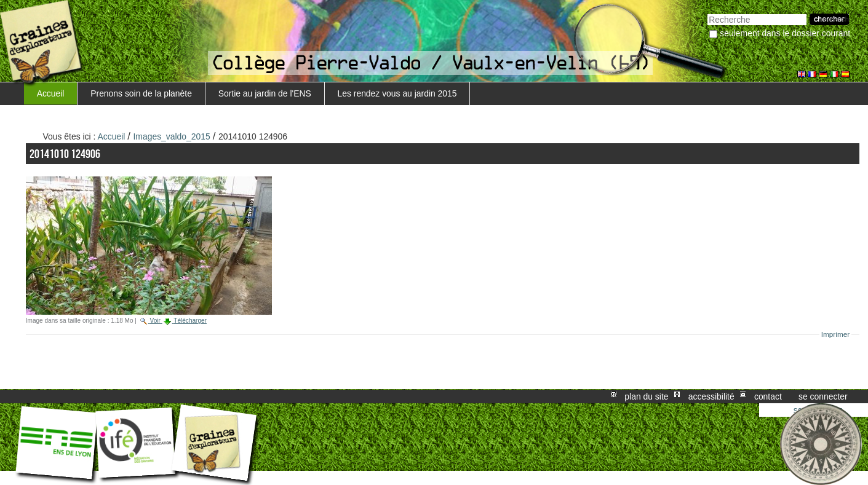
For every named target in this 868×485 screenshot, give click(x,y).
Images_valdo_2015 (172, 136)
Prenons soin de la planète (141, 93)
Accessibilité (711, 396)
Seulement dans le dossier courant (785, 33)
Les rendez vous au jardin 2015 (397, 93)
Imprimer (836, 334)
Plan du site (646, 396)
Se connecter (823, 396)
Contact (768, 396)
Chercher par (707, 13)
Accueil (51, 93)
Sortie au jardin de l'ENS (265, 93)
